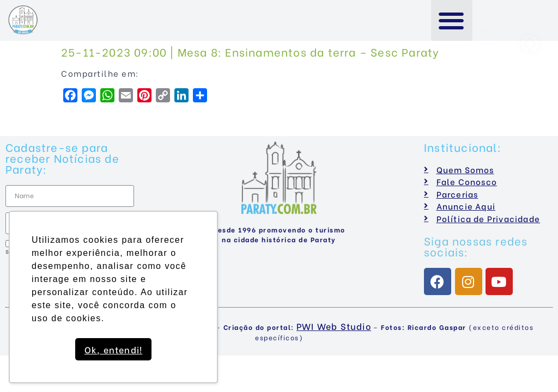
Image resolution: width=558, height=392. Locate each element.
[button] (452, 20)
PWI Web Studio (334, 326)
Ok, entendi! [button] (113, 349)
